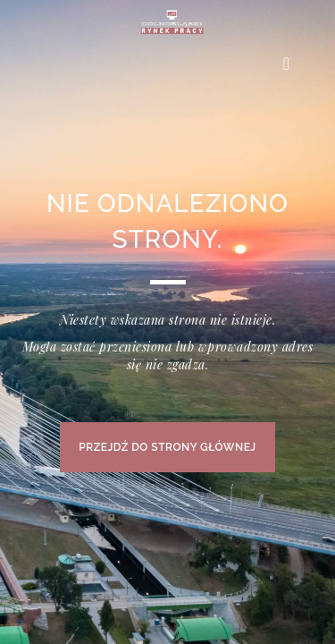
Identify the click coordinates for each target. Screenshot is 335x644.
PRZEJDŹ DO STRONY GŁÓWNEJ (167, 447)
